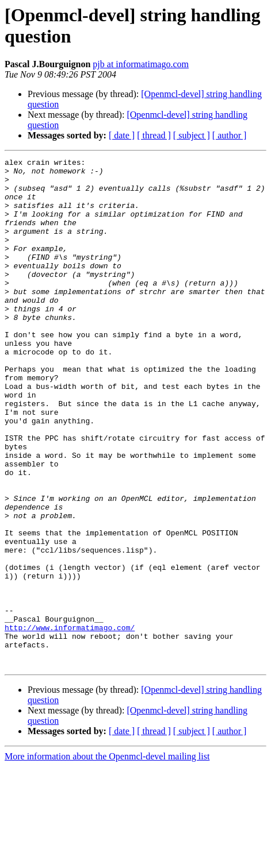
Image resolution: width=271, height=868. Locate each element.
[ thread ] (154, 135)
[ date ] (122, 135)
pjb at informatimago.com (141, 64)
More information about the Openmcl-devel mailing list (107, 858)
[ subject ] (192, 135)
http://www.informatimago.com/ (70, 722)
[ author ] (230, 135)
